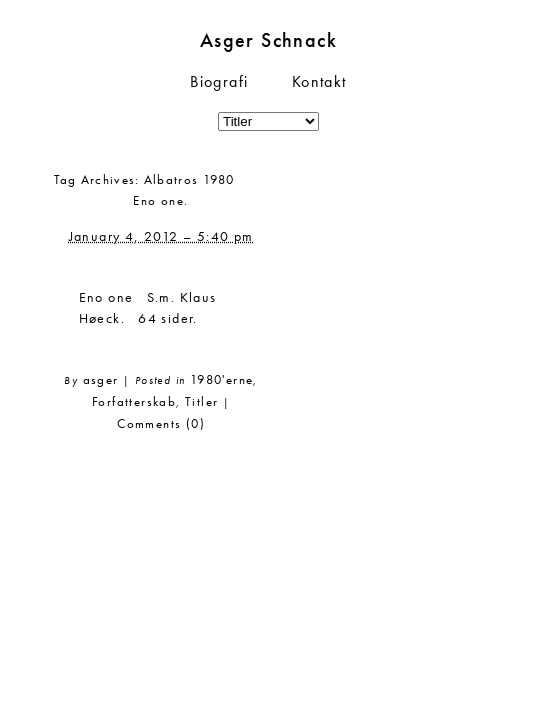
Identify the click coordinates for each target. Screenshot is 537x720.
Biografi (219, 81)
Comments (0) (161, 423)
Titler (201, 401)
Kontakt (319, 81)
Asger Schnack (268, 40)
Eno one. (160, 200)
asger (101, 379)
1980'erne (222, 379)
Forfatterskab (134, 401)
